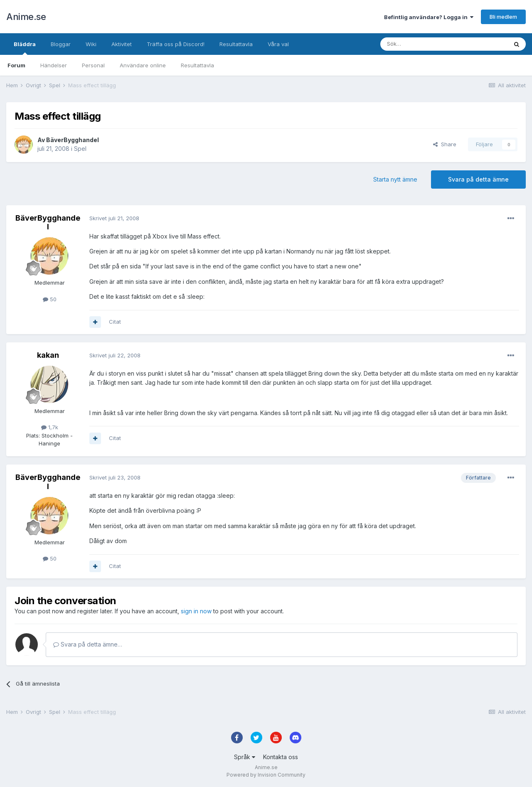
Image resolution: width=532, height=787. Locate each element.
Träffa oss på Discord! (176, 44)
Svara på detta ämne (478, 179)
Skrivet (114, 218)
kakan (48, 355)
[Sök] (422, 44)
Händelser (54, 65)
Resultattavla (197, 65)
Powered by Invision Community (266, 775)
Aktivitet (122, 44)
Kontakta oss (281, 757)
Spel (80, 149)
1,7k (50, 427)
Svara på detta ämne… (88, 644)
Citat (115, 322)
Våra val (278, 44)
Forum (16, 65)
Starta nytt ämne (395, 179)
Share (445, 144)
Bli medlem (503, 17)
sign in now (196, 611)
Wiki (91, 44)
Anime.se (26, 17)
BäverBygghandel (73, 140)
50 (50, 299)
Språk (245, 757)
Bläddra (25, 48)
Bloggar (61, 44)
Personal (93, 65)
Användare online (143, 65)
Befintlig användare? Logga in (429, 17)
